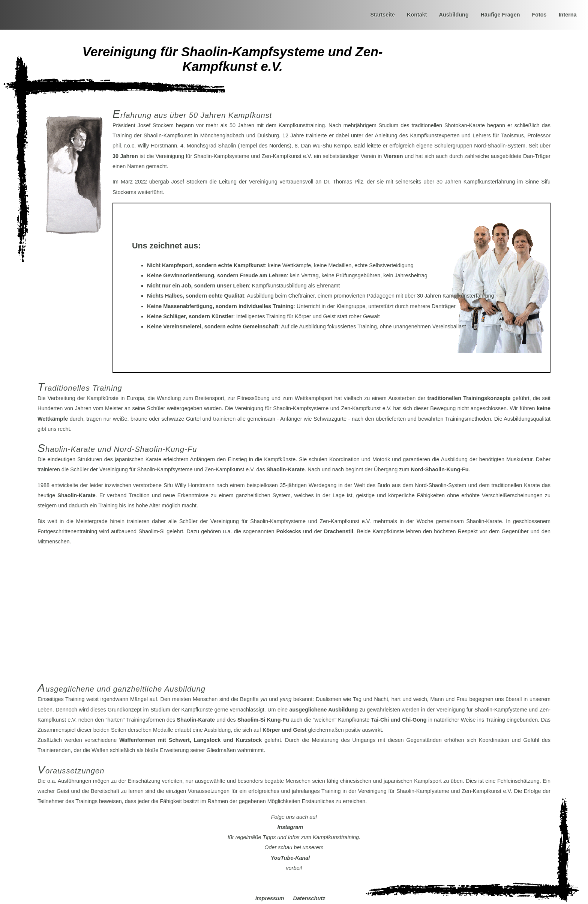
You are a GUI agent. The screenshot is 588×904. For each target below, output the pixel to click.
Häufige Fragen (500, 15)
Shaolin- (196, 720)
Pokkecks (289, 531)
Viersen (393, 156)
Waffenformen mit (190, 740)
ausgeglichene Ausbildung (323, 710)
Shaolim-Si (263, 720)
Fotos (539, 15)
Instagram (290, 827)
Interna (568, 15)
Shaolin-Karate (286, 469)
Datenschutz (309, 898)
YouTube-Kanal (290, 858)
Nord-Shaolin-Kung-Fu (439, 469)
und (399, 720)
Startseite (382, 15)
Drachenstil (339, 531)
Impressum (270, 898)
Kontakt (417, 15)
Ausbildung (454, 15)
